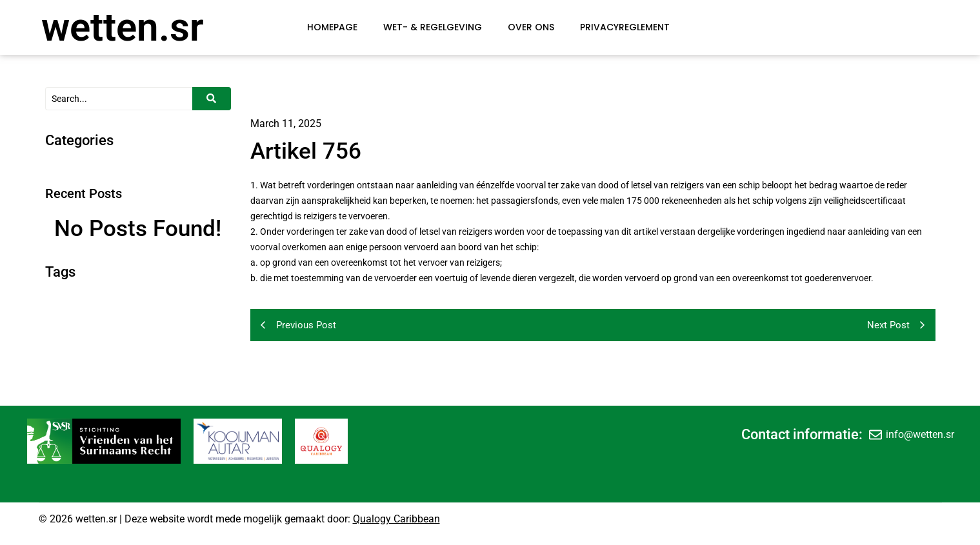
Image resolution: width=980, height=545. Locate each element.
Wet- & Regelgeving (433, 27)
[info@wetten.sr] (875, 435)
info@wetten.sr (920, 434)
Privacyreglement (625, 27)
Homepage (332, 27)
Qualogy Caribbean (396, 519)
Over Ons (531, 27)
